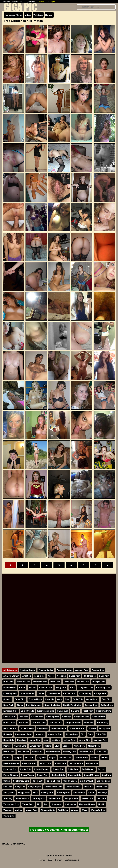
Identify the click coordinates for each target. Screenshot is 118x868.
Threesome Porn (11, 804)
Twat (46, 804)
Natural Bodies (53, 752)
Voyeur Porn (31, 810)
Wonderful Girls (98, 810)
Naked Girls (23, 752)
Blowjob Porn (99, 682)
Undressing (70, 804)
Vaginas (19, 810)
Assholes (61, 676)
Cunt (67, 699)
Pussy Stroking (11, 775)
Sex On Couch (87, 781)
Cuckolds (49, 699)
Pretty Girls (26, 769)
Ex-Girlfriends (27, 711)
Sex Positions (103, 781)
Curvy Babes (92, 699)
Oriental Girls (65, 758)
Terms (42, 860)
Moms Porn (79, 746)
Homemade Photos (14, 15)
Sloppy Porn (24, 793)
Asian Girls (39, 676)
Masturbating (20, 746)
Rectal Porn (43, 775)
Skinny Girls (102, 787)
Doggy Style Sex (52, 705)
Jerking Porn (72, 734)
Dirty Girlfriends (34, 705)
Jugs (90, 734)
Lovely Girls (85, 740)
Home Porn (42, 728)
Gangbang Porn (82, 717)
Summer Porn (55, 798)
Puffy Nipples (88, 769)
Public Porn (73, 769)
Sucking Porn (39, 798)
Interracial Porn (55, 734)
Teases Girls (88, 798)
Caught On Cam (86, 688)
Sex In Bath (38, 781)
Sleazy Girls (9, 793)
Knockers (22, 740)
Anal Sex (27, 676)
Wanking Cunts (48, 810)
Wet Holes (63, 810)
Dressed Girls (91, 705)
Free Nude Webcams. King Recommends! (59, 830)
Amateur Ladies (46, 670)
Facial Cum (63, 711)
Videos (28, 15)
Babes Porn (75, 676)
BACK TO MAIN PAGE (14, 844)
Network (49, 15)
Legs (46, 740)
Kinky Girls (9, 740)
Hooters (92, 728)
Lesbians (56, 740)
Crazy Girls (20, 699)
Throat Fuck (28, 804)
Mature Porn (35, 746)
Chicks (41, 693)
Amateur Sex (98, 670)
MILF (57, 746)
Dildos (20, 705)
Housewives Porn (23, 734)
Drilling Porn (107, 705)
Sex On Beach (70, 781)
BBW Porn (8, 682)
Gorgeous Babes (73, 723)
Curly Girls (78, 699)
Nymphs (18, 758)
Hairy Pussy (102, 723)
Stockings (103, 793)
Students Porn (22, 798)
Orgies (53, 758)
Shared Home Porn (53, 787)
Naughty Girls (70, 752)
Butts (72, 688)
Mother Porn (94, 746)
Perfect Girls (45, 763)
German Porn (99, 717)
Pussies (102, 769)
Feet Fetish (88, 711)
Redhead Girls (58, 775)
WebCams (38, 15)
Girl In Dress (9, 723)
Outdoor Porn (81, 758)
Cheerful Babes (27, 693)
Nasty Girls (37, 752)
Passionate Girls (11, 763)
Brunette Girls (46, 688)
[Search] (96, 7)
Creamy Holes (35, 699)
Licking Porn (70, 740)
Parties (105, 758)
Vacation (7, 810)
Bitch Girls (55, 682)
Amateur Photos (64, 670)
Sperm (91, 793)
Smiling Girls (47, 793)
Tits (39, 804)
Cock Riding (85, 693)
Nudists (7, 758)
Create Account (42, 2)
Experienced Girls (46, 711)
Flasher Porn (9, 717)
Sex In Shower (53, 781)
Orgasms (42, 758)
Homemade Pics (59, 728)
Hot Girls (8, 734)
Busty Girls (61, 688)
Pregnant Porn (10, 769)
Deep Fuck (8, 705)
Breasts (32, 688)
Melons (48, 746)
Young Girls (9, 816)
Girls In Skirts (55, 723)
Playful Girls (60, 763)
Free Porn (24, 717)
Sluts (35, 793)
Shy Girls (88, 787)
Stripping (8, 798)
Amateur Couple (28, 670)
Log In (52, 2)
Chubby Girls (54, 693)
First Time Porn (104, 711)
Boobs (22, 688)
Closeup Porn (70, 693)
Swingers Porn (71, 798)
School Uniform (91, 775)
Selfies (7, 781)
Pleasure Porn (76, 763)
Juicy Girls (101, 734)
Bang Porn (104, 676)
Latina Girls (35, 740)
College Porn (100, 693)
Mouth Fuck (9, 752)
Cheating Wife (10, 693)
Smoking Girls (63, 793)
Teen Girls (101, 798)
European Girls (10, 711)
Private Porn (58, 769)
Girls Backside (39, 723)
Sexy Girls (20, 787)
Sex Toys (8, 787)
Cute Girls (106, 699)
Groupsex (89, 723)
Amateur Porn (82, 670)
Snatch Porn (79, 793)
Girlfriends (23, 723)
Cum (59, 699)
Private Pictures (42, 769)
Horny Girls (105, 728)
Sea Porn (106, 775)
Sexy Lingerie (35, 787)
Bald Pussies (90, 676)
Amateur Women (11, 676)
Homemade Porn (77, 728)
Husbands (40, 734)
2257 (50, 860)
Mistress (67, 746)
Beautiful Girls (23, 682)
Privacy (59, 860)
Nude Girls (101, 752)
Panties (94, 758)
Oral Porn (30, 758)
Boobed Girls (10, 688)
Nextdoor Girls (86, 752)
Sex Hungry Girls (21, 781)
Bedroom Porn (40, 682)
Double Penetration (72, 705)
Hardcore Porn (10, 728)
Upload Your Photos (55, 855)
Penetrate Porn (29, 763)
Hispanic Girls (27, 728)
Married (7, 746)
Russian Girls (75, 775)
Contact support (72, 860)
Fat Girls (75, 711)
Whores (75, 810)
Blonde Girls (83, 682)
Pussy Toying (28, 775)
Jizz (83, 734)
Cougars (7, 699)
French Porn (37, 717)
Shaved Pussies (73, 787)
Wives (85, 810)
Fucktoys (67, 717)
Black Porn (69, 682)
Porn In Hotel (92, 763)
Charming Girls (103, 688)
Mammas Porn (100, 740)
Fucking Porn (53, 717)
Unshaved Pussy (87, 804)
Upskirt (102, 804)
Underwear (57, 804)
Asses (51, 676)
